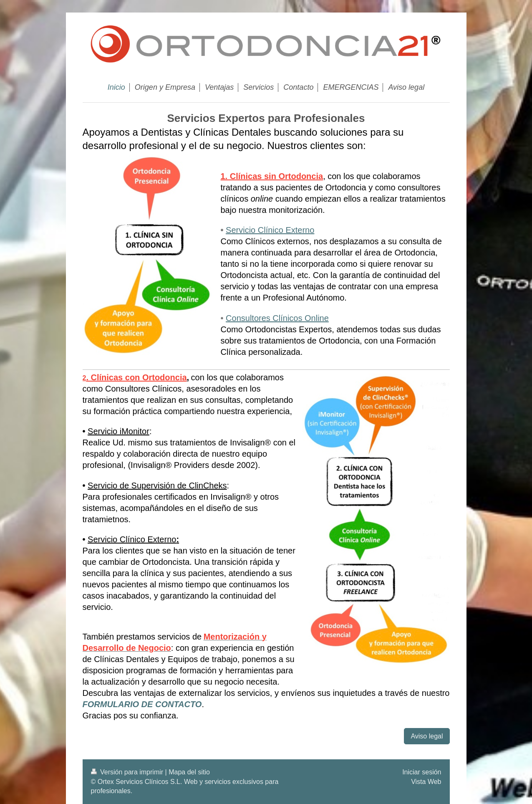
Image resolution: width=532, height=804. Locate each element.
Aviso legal (427, 736)
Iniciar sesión (422, 772)
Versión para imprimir (128, 772)
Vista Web (426, 782)
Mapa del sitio (189, 772)
